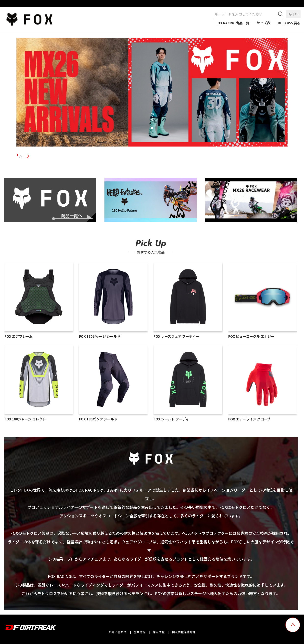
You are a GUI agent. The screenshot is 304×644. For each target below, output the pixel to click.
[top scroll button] (293, 625)
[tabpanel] (152, 93)
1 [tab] (28, 156)
